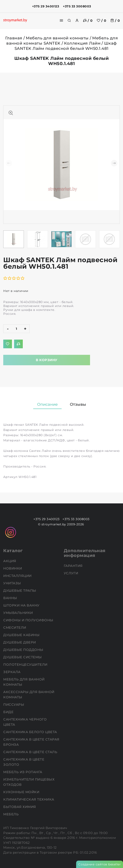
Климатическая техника (29, 799)
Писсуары (14, 705)
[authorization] (77, 20)
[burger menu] (61, 20)
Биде (9, 712)
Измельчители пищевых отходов (29, 782)
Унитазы (13, 583)
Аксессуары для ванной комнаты (29, 695)
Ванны (11, 598)
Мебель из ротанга (23, 772)
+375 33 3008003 (77, 6)
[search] (69, 20)
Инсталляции (18, 576)
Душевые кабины (22, 635)
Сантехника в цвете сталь (31, 752)
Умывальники (19, 613)
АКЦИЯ (10, 561)
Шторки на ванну (22, 605)
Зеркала (12, 672)
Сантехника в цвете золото (24, 762)
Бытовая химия (20, 807)
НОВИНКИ (13, 568)
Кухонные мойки (22, 792)
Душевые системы (23, 657)
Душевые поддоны (24, 650)
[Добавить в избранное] (8, 344)
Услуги (72, 573)
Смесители (15, 628)
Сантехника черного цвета (25, 722)
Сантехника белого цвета (31, 732)
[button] (114, 163)
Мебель (11, 814)
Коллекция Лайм (82, 43)
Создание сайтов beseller (100, 864)
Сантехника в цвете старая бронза (31, 742)
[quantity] (16, 329)
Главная (14, 38)
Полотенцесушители (26, 664)
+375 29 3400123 (46, 6)
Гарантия (74, 566)
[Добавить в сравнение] (18, 344)
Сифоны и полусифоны (29, 620)
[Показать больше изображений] (11, 113)
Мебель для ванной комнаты (57, 38)
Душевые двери (20, 642)
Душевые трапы (20, 591)
